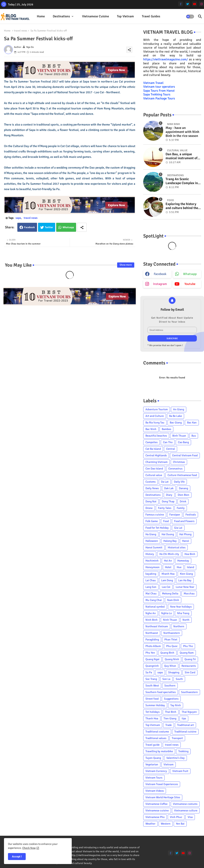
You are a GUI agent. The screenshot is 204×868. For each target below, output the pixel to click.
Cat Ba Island (153, 449)
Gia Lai (178, 528)
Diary (169, 495)
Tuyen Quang (153, 758)
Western (166, 824)
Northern (179, 626)
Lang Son (151, 587)
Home (41, 16)
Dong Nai (151, 501)
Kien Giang (186, 574)
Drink (183, 501)
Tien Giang (170, 718)
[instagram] (202, 4)
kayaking (151, 574)
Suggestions (171, 699)
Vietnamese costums (185, 804)
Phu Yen (150, 653)
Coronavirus (175, 469)
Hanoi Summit (154, 547)
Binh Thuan (179, 436)
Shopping (174, 672)
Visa (190, 817)
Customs (151, 482)
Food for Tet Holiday (157, 528)
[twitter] (188, 4)
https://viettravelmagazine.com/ (166, 59)
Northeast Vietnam (157, 626)
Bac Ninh (151, 429)
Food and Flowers (184, 521)
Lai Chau (151, 580)
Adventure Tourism (157, 409)
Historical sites (177, 547)
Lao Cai (166, 587)
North (186, 620)
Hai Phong (185, 534)
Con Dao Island (154, 469)
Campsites (152, 442)
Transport (177, 738)
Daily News (152, 488)
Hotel (168, 567)
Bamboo (166, 429)
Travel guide (153, 745)
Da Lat (165, 482)
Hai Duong (168, 534)
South (179, 679)
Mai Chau (151, 594)
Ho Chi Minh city (169, 554)
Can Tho (168, 442)
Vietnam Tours (154, 778)
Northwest (152, 633)
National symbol (155, 607)
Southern (170, 686)
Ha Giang (151, 534)
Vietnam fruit (180, 771)
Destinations (61, 16)
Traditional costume (157, 732)
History (150, 554)
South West (152, 686)
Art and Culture (155, 416)
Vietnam (169, 764)
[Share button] (82, 227)
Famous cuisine (155, 515)
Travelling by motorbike (159, 751)
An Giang (179, 409)
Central (171, 449)
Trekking (183, 751)
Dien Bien (183, 495)
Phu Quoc (172, 646)
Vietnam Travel (153, 83)
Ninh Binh (152, 620)
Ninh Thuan (170, 620)
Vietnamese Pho (155, 817)
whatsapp (190, 274)
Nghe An (151, 613)
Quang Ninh (172, 659)
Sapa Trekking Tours (157, 94)
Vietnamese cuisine (96, 16)
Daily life (179, 482)
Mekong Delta (170, 594)
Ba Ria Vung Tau (155, 423)
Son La (166, 679)
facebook (160, 274)
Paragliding (152, 640)
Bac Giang (176, 423)
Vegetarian (152, 764)
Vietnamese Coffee (156, 804)
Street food (152, 699)
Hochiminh (152, 561)
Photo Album (153, 646)
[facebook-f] (181, 4)
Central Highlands (156, 455)
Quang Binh (167, 653)
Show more (126, 265)
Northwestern (172, 633)
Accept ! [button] (17, 857)
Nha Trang (183, 613)
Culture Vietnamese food (182, 475)
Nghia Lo (166, 613)
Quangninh (152, 666)
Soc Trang (151, 679)
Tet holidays (153, 712)
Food (166, 521)
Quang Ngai (152, 659)
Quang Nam (187, 653)
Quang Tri (190, 659)
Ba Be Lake (176, 416)
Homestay (183, 561)
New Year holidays (181, 607)
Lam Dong (167, 580)
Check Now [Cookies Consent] (29, 848)
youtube (190, 284)
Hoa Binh (190, 554)
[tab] (41, 16)
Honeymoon (153, 567)
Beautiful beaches (156, 436)
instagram (160, 284)
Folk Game (152, 521)
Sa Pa (149, 672)
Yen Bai (180, 824)
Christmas (179, 462)
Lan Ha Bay (185, 580)
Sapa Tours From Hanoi (159, 91)
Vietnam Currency (156, 771)
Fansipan (175, 515)
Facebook (29, 227)
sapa (18, 218)
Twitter (49, 227)
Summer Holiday (155, 705)
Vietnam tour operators (159, 87)
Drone (149, 508)
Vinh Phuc (176, 817)
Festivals (191, 515)
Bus (194, 436)
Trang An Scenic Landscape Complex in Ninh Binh (182, 181)
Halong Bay (170, 541)
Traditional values (156, 738)
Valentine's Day (176, 758)
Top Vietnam (125, 16)
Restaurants (189, 666)
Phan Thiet (171, 640)
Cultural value (154, 475)
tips (184, 718)
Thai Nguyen (189, 712)
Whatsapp (68, 227)
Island (190, 567)
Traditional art (185, 725)
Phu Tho (188, 646)
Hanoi (186, 541)
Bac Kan (192, 423)
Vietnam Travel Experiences (162, 784)
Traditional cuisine (185, 732)
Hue (179, 567)
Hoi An (168, 561)
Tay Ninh (176, 705)
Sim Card (190, 672)
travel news (21, 31)
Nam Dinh (173, 600)
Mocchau (189, 594)
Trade (169, 725)
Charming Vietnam (156, 462)
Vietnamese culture (186, 811)
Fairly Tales (165, 508)
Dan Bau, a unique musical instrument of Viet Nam (181, 156)
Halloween (152, 541)
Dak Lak (169, 488)
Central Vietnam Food (185, 455)
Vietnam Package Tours (159, 98)
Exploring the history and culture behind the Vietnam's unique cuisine (182, 206)
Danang (183, 488)
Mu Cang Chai (154, 600)
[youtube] (195, 4)
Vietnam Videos (155, 791)
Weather (150, 824)
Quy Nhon (170, 666)
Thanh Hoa (152, 718)
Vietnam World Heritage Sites (163, 797)
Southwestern (189, 692)
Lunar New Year (185, 587)
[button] (190, 17)
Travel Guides (151, 16)
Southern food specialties (161, 692)
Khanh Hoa (168, 574)
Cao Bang (183, 442)
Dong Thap (168, 501)
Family (181, 508)
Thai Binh (171, 712)
